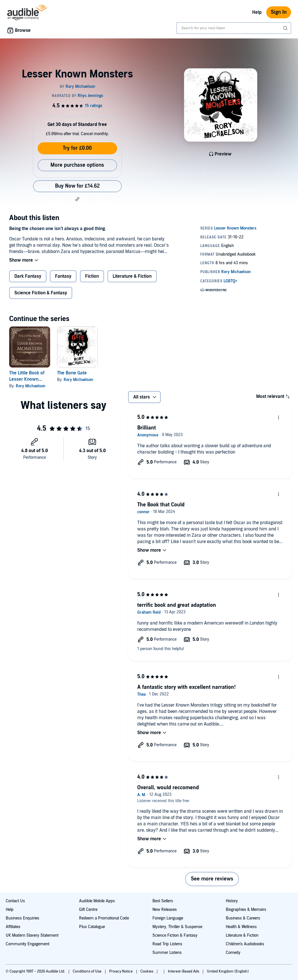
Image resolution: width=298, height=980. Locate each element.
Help (257, 12)
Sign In (279, 12)
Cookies (147, 971)
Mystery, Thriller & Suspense (177, 927)
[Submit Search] (286, 28)
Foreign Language (168, 918)
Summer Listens (167, 953)
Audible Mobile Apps (97, 901)
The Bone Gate (72, 373)
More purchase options (77, 165)
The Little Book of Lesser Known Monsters (27, 379)
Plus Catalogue (92, 927)
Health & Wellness (241, 927)
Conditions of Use (88, 971)
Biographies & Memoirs (246, 910)
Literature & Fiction (132, 276)
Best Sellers (163, 901)
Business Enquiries (22, 918)
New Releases (165, 910)
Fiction (92, 276)
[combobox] (234, 28)
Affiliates (13, 927)
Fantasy (63, 276)
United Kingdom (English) (228, 971)
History (232, 901)
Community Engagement (28, 944)
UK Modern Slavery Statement (32, 935)
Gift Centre (88, 910)
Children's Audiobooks (245, 944)
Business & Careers (243, 918)
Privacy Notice (121, 971)
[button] (77, 199)
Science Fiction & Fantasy (41, 293)
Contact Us (15, 901)
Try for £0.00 (77, 148)
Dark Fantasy (28, 276)
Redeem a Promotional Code (104, 918)
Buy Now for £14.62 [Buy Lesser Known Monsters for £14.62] (77, 186)
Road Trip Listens (167, 944)
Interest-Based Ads (184, 971)
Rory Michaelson (31, 386)
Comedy (233, 953)
